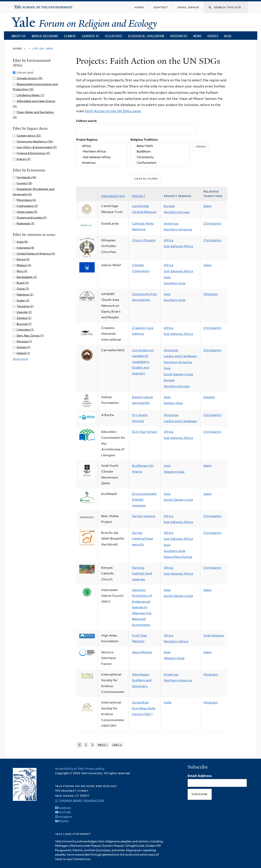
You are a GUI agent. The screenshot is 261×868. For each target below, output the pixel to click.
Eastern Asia (173, 403)
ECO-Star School (145, 432)
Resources (179, 36)
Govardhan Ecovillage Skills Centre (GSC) (144, 708)
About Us (19, 36)
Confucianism (160, 163)
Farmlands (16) (26, 177)
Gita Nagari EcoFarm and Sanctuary (142, 680)
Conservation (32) (29, 135)
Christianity (160, 157)
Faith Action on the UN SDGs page (113, 111)
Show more (20, 359)
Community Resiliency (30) (35, 141)
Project (139, 196)
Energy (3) (24, 159)
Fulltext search (86, 121)
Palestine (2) (25, 294)
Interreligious (214, 635)
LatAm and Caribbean (180, 356)
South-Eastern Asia (178, 374)
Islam (207, 206)
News (197, 36)
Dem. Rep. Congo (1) (30, 335)
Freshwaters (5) (27, 206)
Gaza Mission (142, 652)
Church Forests (144, 240)
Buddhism (160, 152)
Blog (228, 36)
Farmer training (144, 516)
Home (17, 48)
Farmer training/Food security (142, 539)
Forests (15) (24, 183)
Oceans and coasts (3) (32, 217)
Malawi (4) (24, 265)
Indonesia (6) (25, 248)
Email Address (200, 776)
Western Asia (174, 472)
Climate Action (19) (30, 78)
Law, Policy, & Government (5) (37, 147)
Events (213, 36)
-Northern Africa (102, 152)
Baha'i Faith (160, 146)
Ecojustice (114, 36)
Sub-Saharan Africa (178, 246)
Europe (169, 206)
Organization (113, 196)
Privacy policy (95, 769)
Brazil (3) (23, 283)
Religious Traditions (144, 140)
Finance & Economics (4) (33, 153)
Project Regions (87, 140)
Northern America (178, 229)
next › (103, 745)
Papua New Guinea (178, 557)
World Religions (45, 36)
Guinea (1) (23, 347)
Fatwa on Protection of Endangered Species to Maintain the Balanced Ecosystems (142, 607)
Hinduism (211, 294)
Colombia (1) (25, 329)
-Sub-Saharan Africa (102, 157)
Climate (70, 36)
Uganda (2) (24, 312)
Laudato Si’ (90, 36)
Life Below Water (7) (30, 95)
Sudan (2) (23, 300)
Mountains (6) (26, 200)
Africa (102, 146)
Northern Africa (176, 641)
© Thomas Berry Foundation (80, 800)
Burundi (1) (24, 324)
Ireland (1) (23, 353)
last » (117, 745)
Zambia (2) (24, 318)
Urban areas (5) (27, 212)
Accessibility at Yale (69, 769)
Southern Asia (174, 283)
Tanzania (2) (25, 306)
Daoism (209, 397)
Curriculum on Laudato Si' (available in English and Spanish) (143, 362)
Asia (167, 277)
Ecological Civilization (146, 36)
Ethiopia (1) (24, 341)
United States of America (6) (36, 253)
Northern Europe (177, 212)
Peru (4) (22, 271)
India (167, 702)
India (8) (22, 242)
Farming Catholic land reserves (142, 573)
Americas (102, 163)
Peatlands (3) (25, 223)
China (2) (23, 289)
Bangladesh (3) (27, 277)
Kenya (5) (23, 259)
